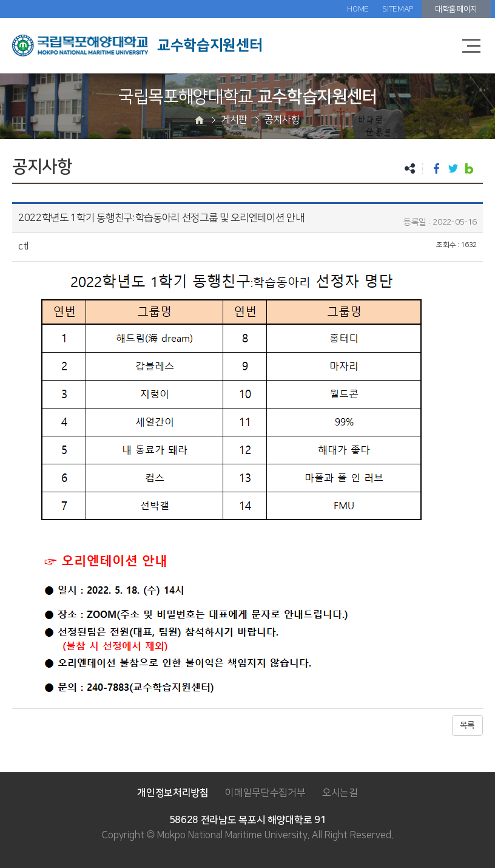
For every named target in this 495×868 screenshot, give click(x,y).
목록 (467, 725)
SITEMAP (398, 9)
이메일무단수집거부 (265, 793)
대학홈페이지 (456, 9)
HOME (358, 9)
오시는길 (340, 793)
